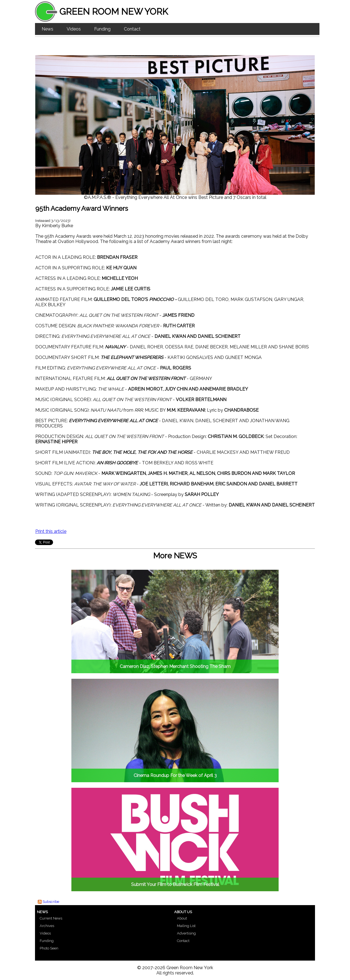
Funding (102, 29)
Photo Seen (49, 948)
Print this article (51, 531)
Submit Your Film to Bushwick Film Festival (175, 884)
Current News (51, 918)
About (182, 918)
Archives (47, 926)
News (47, 29)
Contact (132, 29)
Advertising (186, 933)
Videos (74, 29)
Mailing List (186, 926)
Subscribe (51, 902)
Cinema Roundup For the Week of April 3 (175, 775)
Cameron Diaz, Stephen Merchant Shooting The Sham (175, 666)
